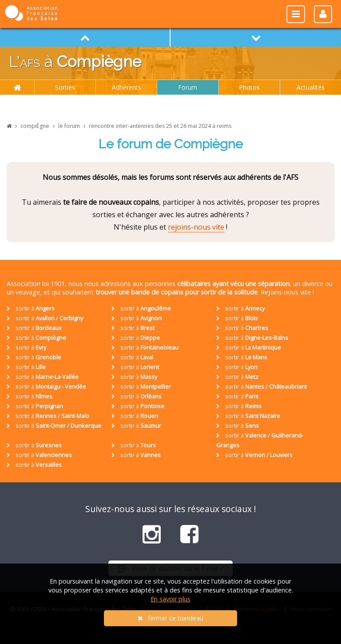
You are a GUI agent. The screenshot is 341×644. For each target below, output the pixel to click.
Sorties (65, 87)
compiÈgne (35, 126)
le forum (69, 126)
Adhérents (127, 87)
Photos (249, 87)
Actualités (311, 87)
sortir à (31, 308)
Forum (188, 87)
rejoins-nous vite (196, 227)
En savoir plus (170, 599)
